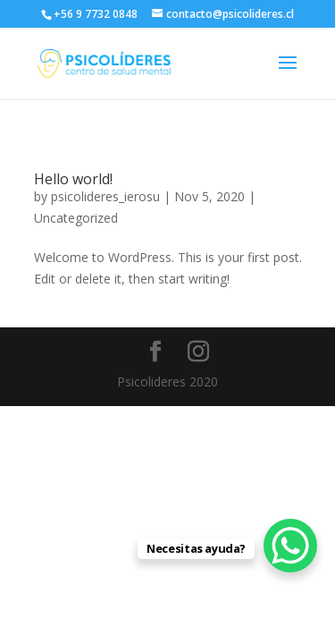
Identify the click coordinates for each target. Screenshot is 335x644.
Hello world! (73, 179)
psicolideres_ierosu (105, 196)
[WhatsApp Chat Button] (290, 546)
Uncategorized (76, 218)
